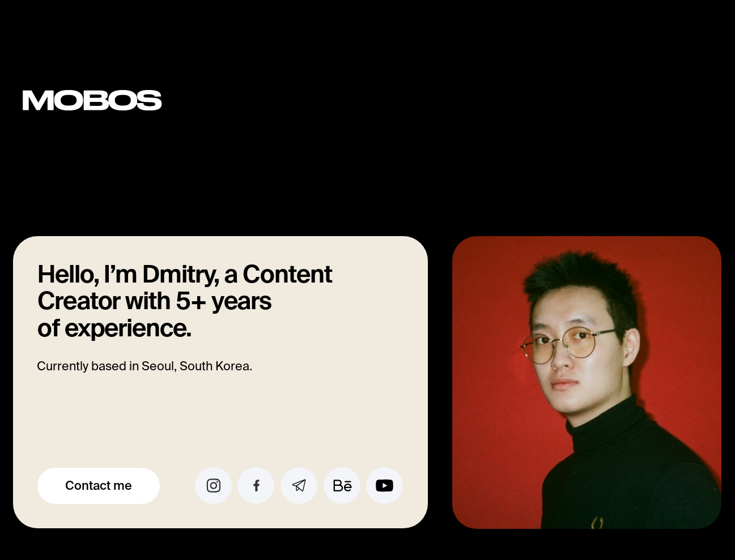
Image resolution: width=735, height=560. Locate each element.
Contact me (99, 485)
